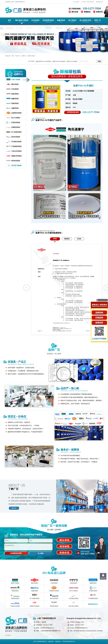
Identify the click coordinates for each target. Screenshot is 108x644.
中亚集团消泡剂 (93, 598)
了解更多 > (14, 508)
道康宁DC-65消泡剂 (72, 61)
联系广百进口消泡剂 (88, 2)
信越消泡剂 (35, 591)
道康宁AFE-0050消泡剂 (59, 61)
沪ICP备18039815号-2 (69, 642)
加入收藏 (77, 2)
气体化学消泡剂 (15, 606)
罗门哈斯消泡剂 (35, 598)
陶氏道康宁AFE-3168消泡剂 (44, 61)
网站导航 (100, 2)
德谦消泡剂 (93, 583)
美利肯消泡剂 (54, 606)
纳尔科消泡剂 (54, 598)
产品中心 (18, 56)
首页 (13, 56)
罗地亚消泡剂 (93, 591)
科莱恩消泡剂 (15, 598)
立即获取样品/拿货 (73, 112)
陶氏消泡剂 (35, 583)
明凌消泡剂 (15, 591)
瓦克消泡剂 (54, 583)
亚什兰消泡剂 (74, 591)
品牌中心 (24, 56)
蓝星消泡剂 (74, 583)
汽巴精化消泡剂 (74, 598)
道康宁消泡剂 (31, 56)
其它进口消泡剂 (74, 606)
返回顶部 (103, 578)
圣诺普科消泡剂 (54, 591)
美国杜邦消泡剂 (35, 606)
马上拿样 (41, 553)
